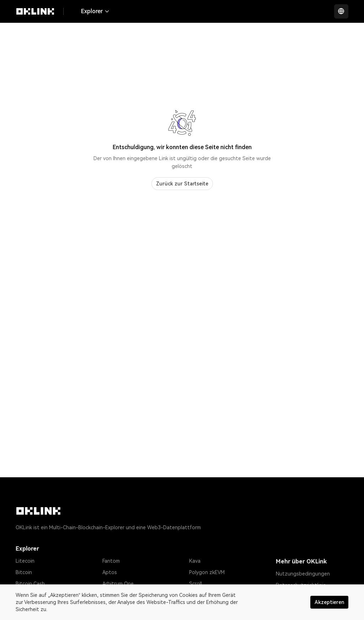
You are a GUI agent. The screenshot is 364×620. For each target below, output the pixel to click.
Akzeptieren (329, 602)
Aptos (110, 572)
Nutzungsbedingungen (303, 574)
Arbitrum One (118, 584)
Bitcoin (24, 572)
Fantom (111, 561)
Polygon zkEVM (207, 572)
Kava (195, 561)
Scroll (196, 584)
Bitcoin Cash (30, 584)
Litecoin (25, 561)
